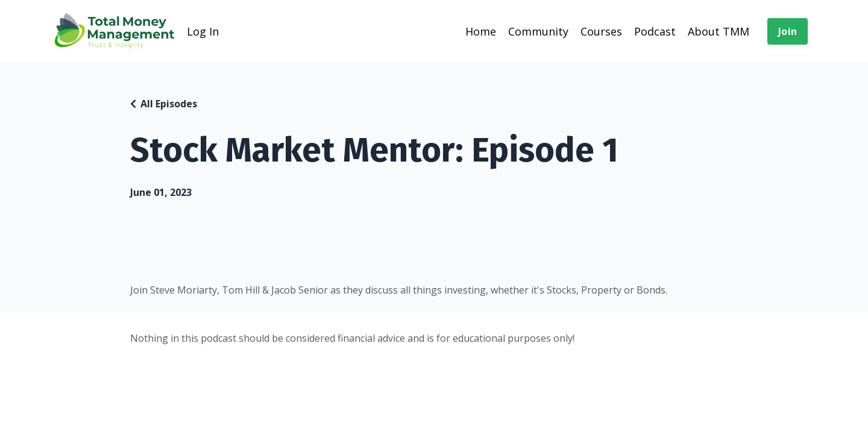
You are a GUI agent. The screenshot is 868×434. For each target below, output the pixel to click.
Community (538, 31)
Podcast (655, 31)
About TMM (719, 31)
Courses (601, 31)
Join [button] (788, 31)
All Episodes (169, 104)
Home (481, 31)
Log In (203, 31)
